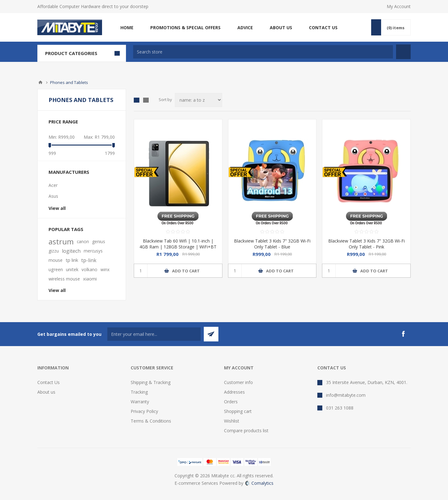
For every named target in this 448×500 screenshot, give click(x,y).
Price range (63, 122)
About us (46, 392)
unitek (72, 269)
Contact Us (49, 382)
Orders (231, 402)
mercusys (93, 251)
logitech (71, 251)
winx (105, 269)
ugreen (56, 269)
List (146, 100)
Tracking (139, 392)
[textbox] (263, 52)
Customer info (238, 382)
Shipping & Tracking (151, 382)
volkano (89, 269)
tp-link (89, 260)
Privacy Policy (144, 411)
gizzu (54, 251)
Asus (53, 196)
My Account (399, 6)
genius (99, 241)
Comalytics (259, 483)
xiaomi (90, 279)
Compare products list (246, 431)
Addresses (234, 392)
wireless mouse (64, 279)
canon (83, 241)
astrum (61, 242)
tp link (72, 260)
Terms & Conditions (151, 421)
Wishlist (232, 421)
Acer (53, 185)
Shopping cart (238, 411)
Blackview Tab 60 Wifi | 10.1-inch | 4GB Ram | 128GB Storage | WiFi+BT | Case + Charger (178, 247)
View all (57, 208)
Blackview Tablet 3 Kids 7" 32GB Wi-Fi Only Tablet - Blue (272, 244)
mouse (56, 260)
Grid (137, 100)
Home (40, 82)
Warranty (140, 402)
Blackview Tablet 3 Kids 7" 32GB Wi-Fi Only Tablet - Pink (366, 244)
